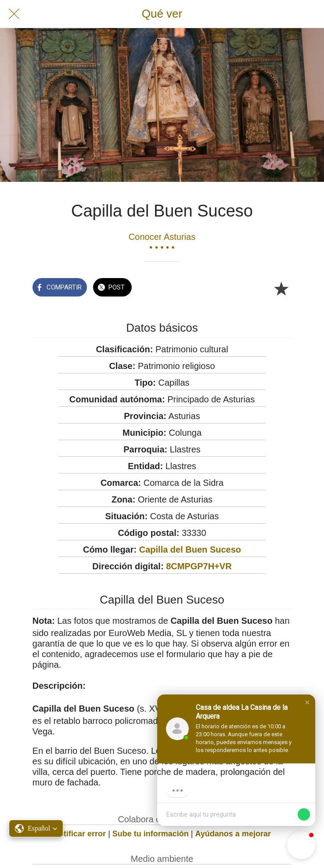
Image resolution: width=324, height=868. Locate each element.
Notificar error (79, 834)
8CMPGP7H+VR (199, 566)
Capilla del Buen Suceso (190, 550)
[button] (307, 702)
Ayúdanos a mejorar (233, 834)
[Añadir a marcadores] (281, 288)
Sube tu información (151, 834)
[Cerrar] (14, 14)
